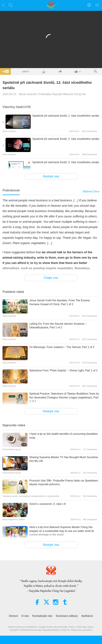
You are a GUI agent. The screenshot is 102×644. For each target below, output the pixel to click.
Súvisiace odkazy (67, 616)
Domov (14, 616)
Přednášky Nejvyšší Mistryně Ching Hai (62, 94)
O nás (25, 616)
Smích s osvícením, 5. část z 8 (47, 504)
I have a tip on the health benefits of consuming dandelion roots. (64, 436)
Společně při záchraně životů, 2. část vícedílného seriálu (66, 139)
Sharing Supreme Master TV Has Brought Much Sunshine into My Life (64, 459)
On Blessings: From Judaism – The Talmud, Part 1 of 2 (62, 347)
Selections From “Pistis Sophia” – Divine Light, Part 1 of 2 (63, 370)
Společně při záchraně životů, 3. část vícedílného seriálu (66, 162)
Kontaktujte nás (42, 616)
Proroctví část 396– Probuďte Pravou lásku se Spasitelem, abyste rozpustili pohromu (64, 482)
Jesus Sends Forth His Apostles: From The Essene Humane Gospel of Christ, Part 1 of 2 (60, 302)
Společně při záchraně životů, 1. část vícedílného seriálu (66, 116)
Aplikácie (87, 616)
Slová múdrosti (28, 94)
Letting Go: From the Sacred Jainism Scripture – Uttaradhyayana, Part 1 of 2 (58, 326)
